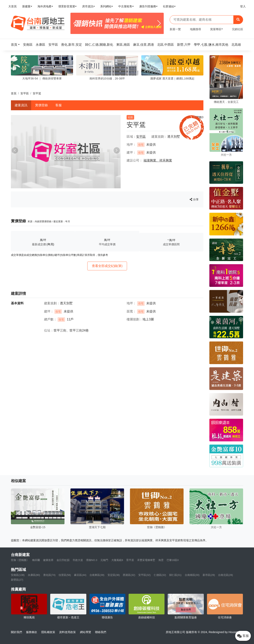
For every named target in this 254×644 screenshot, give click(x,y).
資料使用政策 (67, 632)
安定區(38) (114, 575)
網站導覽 (86, 632)
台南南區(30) (192, 575)
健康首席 (48, 560)
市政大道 (78, 560)
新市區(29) (209, 575)
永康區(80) (34, 575)
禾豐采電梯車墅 (146, 560)
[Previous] (75, 23)
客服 (59, 105)
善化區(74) (49, 575)
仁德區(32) (160, 575)
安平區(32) (144, 575)
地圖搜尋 (195, 29)
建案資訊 (21, 105)
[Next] (159, 23)
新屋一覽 (175, 29)
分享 (194, 199)
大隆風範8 (117, 560)
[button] (16, 45)
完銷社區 (238, 29)
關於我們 (16, 632)
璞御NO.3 (92, 560)
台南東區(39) (97, 575)
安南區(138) (18, 575)
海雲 (161, 560)
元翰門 (104, 560)
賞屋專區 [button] (216, 29)
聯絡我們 (101, 632)
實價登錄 (41, 105)
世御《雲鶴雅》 (20, 560)
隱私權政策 (48, 632)
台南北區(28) (226, 575)
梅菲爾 (36, 560)
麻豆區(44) (80, 575)
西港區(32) (129, 575)
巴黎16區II (173, 560)
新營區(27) (17, 580)
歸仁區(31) (175, 575)
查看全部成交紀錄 (107, 266)
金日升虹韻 (63, 560)
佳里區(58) (65, 575)
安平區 (25, 93)
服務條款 (32, 632)
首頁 (14, 93)
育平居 (130, 560)
